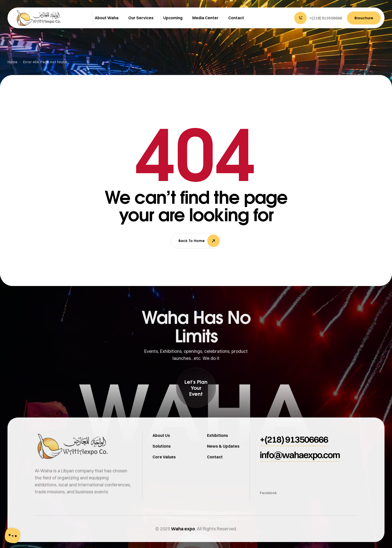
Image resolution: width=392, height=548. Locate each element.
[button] (318, 18)
